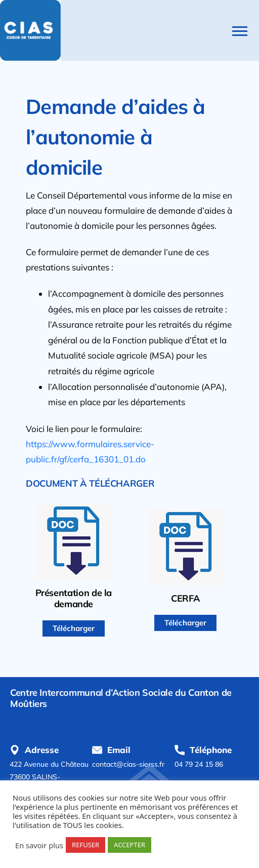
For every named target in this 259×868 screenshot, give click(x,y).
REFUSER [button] (85, 845)
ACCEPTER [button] (129, 845)
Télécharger (74, 628)
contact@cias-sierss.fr (128, 764)
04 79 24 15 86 (199, 764)
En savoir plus (39, 845)
